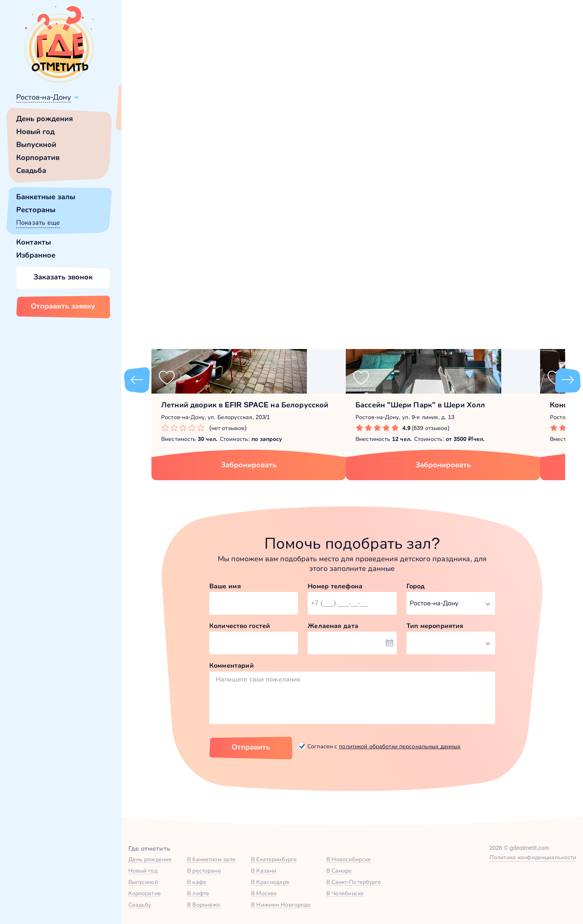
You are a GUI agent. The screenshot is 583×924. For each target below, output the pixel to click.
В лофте (198, 893)
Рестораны (36, 210)
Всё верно (145, 116)
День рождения (45, 119)
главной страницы (421, 221)
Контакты (34, 242)
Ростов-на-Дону (44, 97)
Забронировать (249, 465)
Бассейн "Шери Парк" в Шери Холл (420, 405)
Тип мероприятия (435, 626)
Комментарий (232, 665)
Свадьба (31, 170)
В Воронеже (204, 905)
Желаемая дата (333, 626)
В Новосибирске (349, 859)
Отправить (251, 747)
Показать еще (38, 222)
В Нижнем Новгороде (281, 905)
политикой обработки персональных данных (400, 746)
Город (416, 586)
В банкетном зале (211, 859)
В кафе (197, 882)
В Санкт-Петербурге (354, 882)
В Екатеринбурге (274, 859)
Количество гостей (240, 626)
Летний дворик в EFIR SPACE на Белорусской (245, 405)
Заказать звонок (63, 277)
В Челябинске (345, 893)
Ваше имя (225, 586)
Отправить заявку (63, 306)
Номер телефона (335, 586)
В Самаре (339, 871)
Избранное (36, 255)
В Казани (264, 871)
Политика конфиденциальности (533, 857)
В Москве (264, 893)
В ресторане (204, 871)
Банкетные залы (46, 197)
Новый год (35, 132)
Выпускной (36, 145)
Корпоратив (38, 158)
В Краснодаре (270, 882)
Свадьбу (140, 905)
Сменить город (194, 116)
